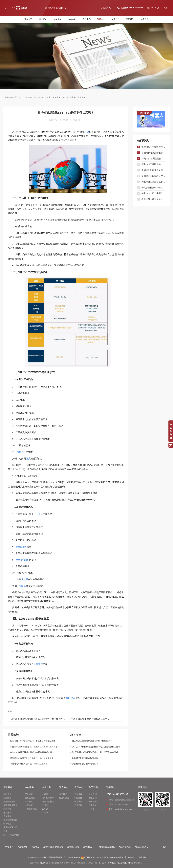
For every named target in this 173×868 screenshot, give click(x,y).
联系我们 (130, 19)
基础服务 (43, 19)
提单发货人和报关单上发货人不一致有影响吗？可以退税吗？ (153, 199)
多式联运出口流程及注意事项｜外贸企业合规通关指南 (153, 176)
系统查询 (63, 794)
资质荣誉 (93, 802)
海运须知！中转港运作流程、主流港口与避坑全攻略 (33, 741)
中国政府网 (22, 847)
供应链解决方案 (10, 827)
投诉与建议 (64, 798)
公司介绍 (93, 794)
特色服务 (57, 19)
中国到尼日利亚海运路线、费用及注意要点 (29, 764)
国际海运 (7, 798)
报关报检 (7, 813)
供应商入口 (108, 8)
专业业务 (72, 19)
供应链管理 (122, 863)
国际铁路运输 (9, 802)
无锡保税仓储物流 (107, 847)
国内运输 (7, 809)
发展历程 (93, 798)
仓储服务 (7, 816)
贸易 (5, 831)
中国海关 (35, 847)
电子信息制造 (48, 802)
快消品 (45, 805)
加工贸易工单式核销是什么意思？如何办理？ (92, 741)
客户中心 (87, 19)
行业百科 (40, 97)
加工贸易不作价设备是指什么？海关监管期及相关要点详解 (98, 747)
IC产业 (45, 813)
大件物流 (29, 802)
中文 (157, 8)
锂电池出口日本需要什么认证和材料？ (153, 193)
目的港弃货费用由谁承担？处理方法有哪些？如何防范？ (35, 747)
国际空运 (7, 794)
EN (152, 8)
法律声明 (131, 857)
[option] (151, 119)
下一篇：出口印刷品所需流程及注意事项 (89, 719)
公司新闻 (78, 794)
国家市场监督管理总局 (53, 847)
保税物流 (7, 824)
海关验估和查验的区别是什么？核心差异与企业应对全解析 (98, 752)
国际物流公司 (89, 847)
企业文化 (93, 805)
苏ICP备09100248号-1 (115, 857)
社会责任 (93, 809)
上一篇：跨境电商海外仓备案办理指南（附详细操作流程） (40, 719)
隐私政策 (142, 857)
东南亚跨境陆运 (10, 805)
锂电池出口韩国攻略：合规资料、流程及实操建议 (32, 758)
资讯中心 (101, 19)
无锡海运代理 (125, 847)
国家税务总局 (73, 847)
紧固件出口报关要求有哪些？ (85, 764)
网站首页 (28, 19)
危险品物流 (30, 798)
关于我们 (116, 19)
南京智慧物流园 (10, 820)
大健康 (45, 794)
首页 (21, 97)
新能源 (45, 809)
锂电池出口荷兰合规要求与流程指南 (153, 182)
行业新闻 (78, 798)
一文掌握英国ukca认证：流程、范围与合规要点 (153, 188)
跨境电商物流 (31, 809)
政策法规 (78, 802)
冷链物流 (29, 805)
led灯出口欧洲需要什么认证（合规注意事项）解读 (32, 752)
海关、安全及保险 (11, 835)
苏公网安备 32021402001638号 (94, 857)
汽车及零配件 (48, 798)
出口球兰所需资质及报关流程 (85, 758)
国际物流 (43, 863)
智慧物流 (29, 794)
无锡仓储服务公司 (143, 847)
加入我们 (145, 19)
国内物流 (111, 863)
